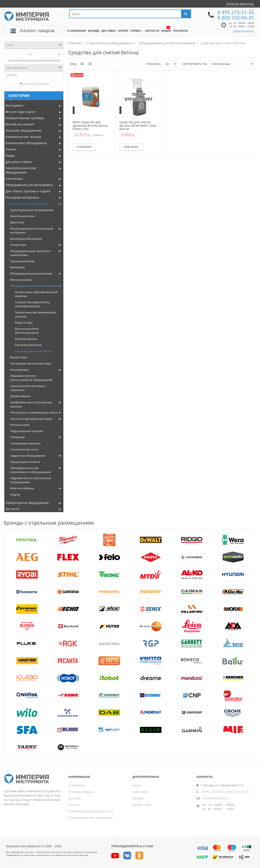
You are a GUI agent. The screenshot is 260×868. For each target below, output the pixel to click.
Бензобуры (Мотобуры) (26, 239)
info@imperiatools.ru (216, 798)
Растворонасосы (26, 339)
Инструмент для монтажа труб (31, 363)
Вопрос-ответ (142, 805)
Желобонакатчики (23, 216)
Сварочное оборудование (28, 456)
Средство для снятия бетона (34, 351)
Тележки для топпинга (25, 462)
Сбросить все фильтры (34, 84)
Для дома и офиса (19, 162)
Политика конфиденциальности (91, 811)
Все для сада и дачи (20, 112)
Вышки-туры (19, 357)
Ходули (15, 494)
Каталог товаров (37, 31)
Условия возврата (81, 792)
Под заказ (131, 147)
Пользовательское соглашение (91, 818)
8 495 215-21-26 (236, 12)
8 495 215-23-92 (213, 792)
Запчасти (12, 509)
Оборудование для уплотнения (31, 273)
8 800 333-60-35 (236, 17)
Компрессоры (20, 370)
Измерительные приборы (25, 118)
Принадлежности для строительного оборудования (30, 470)
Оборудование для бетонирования (34, 286)
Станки (11, 149)
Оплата (73, 805)
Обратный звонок (244, 31)
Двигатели (17, 222)
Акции (136, 785)
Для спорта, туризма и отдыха (28, 191)
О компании (77, 785)
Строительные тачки (24, 449)
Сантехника (14, 179)
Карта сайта (140, 792)
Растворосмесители (28, 345)
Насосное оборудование (23, 130)
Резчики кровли (21, 280)
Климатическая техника (23, 137)
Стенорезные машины (25, 443)
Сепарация (17, 437)
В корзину (84, 147)
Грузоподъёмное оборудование (32, 210)
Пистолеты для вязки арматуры (31, 419)
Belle (13, 75)
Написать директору (240, 4)
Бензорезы (17, 267)
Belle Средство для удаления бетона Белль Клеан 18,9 (90, 125)
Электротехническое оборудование (21, 170)
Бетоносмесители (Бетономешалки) (27, 331)
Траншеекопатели (22, 261)
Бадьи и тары (24, 322)
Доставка (75, 798)
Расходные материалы (22, 197)
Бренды (138, 798)
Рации (10, 155)
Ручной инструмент (20, 124)
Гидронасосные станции (26, 431)
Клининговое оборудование (26, 143)
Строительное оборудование (27, 204)
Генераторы (18, 245)
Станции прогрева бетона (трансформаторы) (32, 304)
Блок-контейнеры (22, 488)
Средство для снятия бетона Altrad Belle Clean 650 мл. (138, 125)
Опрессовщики (20, 396)
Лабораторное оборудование (27, 503)
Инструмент (14, 105)
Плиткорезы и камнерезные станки (34, 412)
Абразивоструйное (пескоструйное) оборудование (31, 378)
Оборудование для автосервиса (29, 185)
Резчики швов (20, 425)
